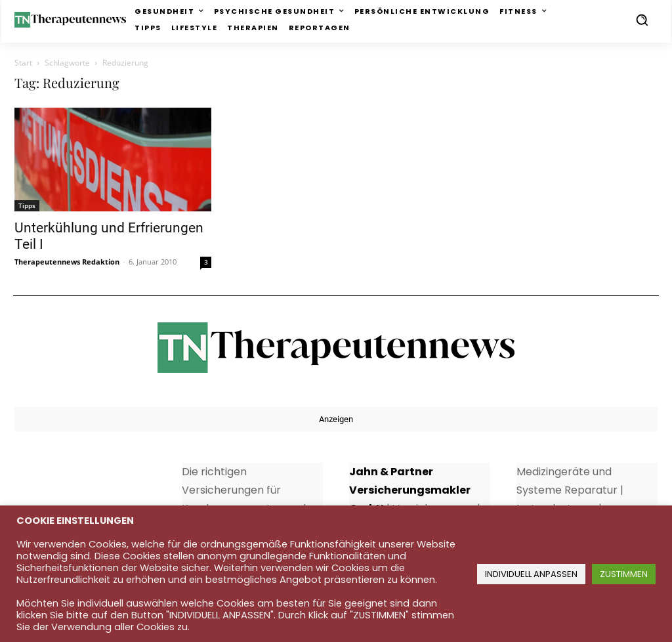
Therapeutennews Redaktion (67, 262)
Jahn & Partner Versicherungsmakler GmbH (410, 490)
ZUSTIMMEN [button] (624, 574)
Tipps (27, 205)
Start (23, 63)
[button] (642, 20)
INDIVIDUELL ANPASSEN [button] (531, 574)
